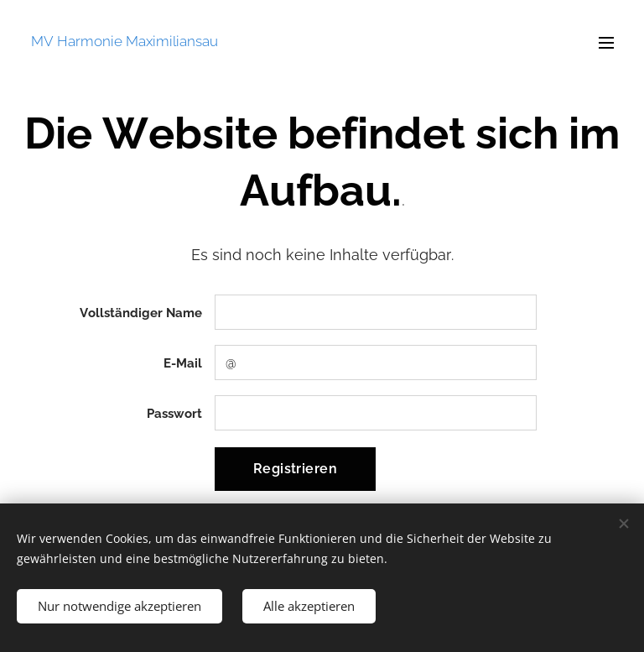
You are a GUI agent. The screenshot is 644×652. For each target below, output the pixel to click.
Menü (606, 43)
